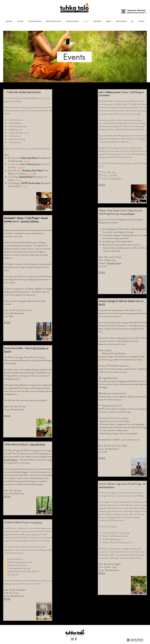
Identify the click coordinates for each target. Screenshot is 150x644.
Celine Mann (37, 522)
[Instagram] (72, 639)
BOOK (21, 167)
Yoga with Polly (37, 444)
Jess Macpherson (106, 487)
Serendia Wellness (30, 221)
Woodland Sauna (11, 460)
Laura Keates (129, 214)
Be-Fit (102, 304)
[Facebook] (76, 639)
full (34, 174)
